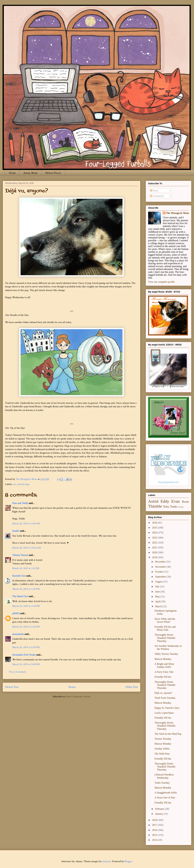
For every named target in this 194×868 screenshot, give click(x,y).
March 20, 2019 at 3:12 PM (26, 568)
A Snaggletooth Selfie (166, 793)
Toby (166, 507)
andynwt (106, 861)
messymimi (18, 634)
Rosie (185, 502)
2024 (155, 533)
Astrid (20, 484)
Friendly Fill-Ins (163, 677)
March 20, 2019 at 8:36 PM (26, 647)
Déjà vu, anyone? (163, 693)
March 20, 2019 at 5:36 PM (26, 627)
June (158, 592)
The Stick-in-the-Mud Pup (168, 734)
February (160, 809)
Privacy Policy (53, 173)
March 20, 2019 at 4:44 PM (26, 606)
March (159, 606)
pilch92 (16, 613)
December (161, 562)
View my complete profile (161, 282)
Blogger (128, 861)
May (158, 597)
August (159, 582)
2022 (155, 543)
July (158, 586)
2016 (155, 830)
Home (12, 173)
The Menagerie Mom (177, 213)
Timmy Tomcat (20, 555)
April (158, 601)
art (14, 484)
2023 (155, 538)
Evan (176, 501)
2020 (155, 552)
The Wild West (162, 754)
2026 (155, 523)
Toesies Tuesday (163, 739)
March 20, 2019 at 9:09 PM (26, 664)
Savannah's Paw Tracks (24, 655)
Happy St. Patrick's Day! (167, 708)
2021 (155, 547)
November (161, 567)
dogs (27, 484)
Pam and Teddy (20, 503)
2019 (155, 557)
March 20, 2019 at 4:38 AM (26, 524)
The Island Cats (20, 596)
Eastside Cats (19, 576)
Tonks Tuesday (162, 783)
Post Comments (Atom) (78, 697)
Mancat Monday (163, 659)
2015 (155, 835)
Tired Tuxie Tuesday (165, 698)
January (159, 814)
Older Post (132, 687)
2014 (155, 840)
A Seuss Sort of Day (165, 798)
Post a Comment (18, 672)
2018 (155, 820)
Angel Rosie (30, 173)
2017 (155, 825)
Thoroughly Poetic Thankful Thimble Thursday (165, 638)
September (161, 577)
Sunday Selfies (162, 749)
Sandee (16, 531)
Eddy (165, 501)
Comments (157, 196)
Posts (154, 191)
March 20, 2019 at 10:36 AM (27, 548)
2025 (155, 528)
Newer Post (12, 687)
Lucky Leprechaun (164, 713)
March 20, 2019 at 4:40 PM (26, 589)
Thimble (155, 506)
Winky (181, 507)
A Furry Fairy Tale (164, 672)
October (160, 572)
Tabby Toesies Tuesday (166, 654)
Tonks (174, 507)
